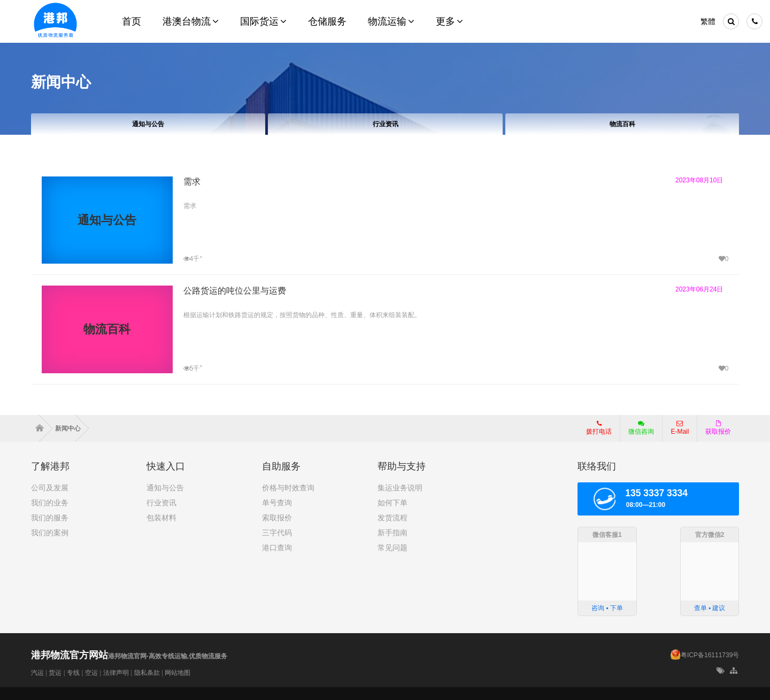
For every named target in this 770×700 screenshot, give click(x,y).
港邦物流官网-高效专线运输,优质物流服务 (129, 656)
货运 (55, 673)
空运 (91, 673)
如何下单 (392, 503)
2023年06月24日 (699, 289)
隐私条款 (147, 673)
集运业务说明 (400, 488)
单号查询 (277, 503)
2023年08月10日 (699, 180)
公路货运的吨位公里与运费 (235, 291)
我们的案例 (50, 533)
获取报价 (718, 428)
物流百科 (622, 124)
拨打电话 (599, 428)
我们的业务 (50, 503)
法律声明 (116, 673)
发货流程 (392, 518)
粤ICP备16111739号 (710, 655)
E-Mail (680, 428)
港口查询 (277, 548)
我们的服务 (50, 518)
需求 (192, 182)
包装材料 (161, 518)
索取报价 (277, 518)
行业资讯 (385, 124)
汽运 (37, 673)
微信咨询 (637, 431)
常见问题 (392, 548)
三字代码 (277, 533)
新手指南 (392, 533)
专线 (73, 673)
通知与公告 (148, 124)
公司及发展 (50, 488)
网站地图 (178, 673)
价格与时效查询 (288, 488)
